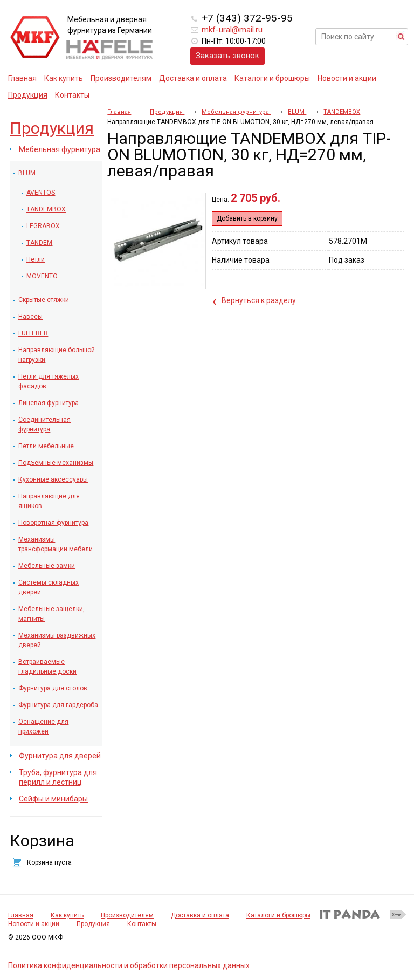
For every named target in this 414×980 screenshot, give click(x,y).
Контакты (142, 924)
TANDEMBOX (342, 112)
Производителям (127, 915)
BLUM (297, 112)
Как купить (67, 915)
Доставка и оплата (200, 915)
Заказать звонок (227, 56)
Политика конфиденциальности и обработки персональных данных (129, 965)
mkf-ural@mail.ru (232, 30)
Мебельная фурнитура (236, 112)
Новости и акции (34, 924)
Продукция (28, 95)
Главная (119, 112)
